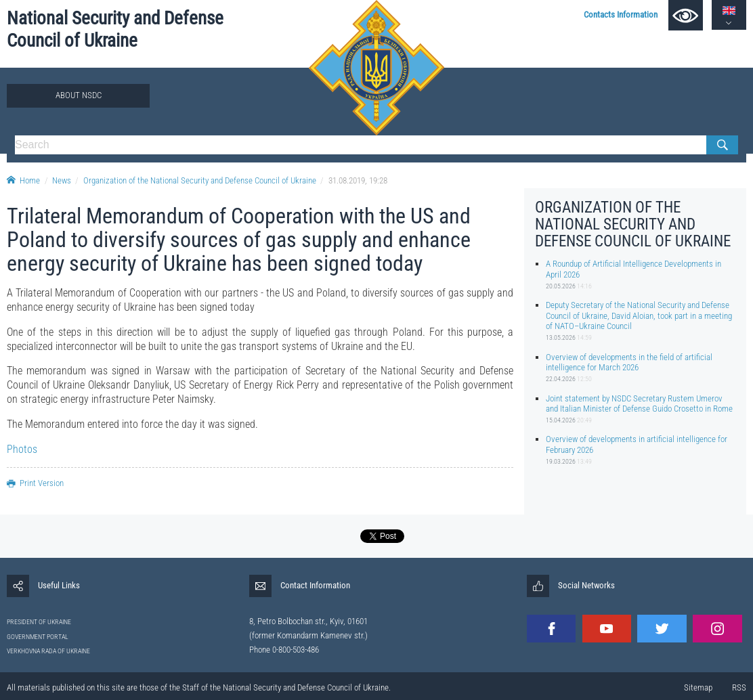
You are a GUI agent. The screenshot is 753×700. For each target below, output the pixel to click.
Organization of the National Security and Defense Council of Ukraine (200, 180)
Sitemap (698, 687)
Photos (22, 449)
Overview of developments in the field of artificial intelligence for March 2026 (629, 362)
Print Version (35, 483)
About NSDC (79, 95)
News (62, 180)
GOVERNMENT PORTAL (38, 637)
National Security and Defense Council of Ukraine (115, 29)
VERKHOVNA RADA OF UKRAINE (48, 651)
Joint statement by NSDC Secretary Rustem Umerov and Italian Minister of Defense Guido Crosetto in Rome (639, 403)
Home (23, 180)
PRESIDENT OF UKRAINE (39, 622)
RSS (739, 687)
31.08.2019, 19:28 (358, 180)
